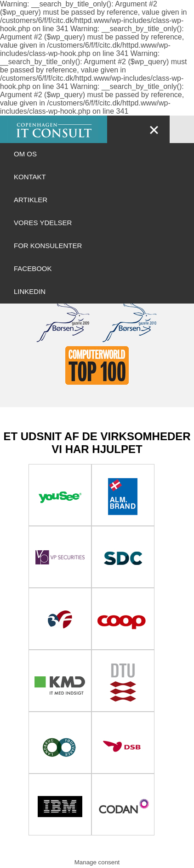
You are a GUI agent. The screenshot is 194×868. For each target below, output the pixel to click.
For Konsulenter (48, 246)
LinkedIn (30, 291)
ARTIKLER (31, 200)
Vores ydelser (43, 223)
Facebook (33, 268)
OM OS (25, 154)
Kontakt (30, 177)
